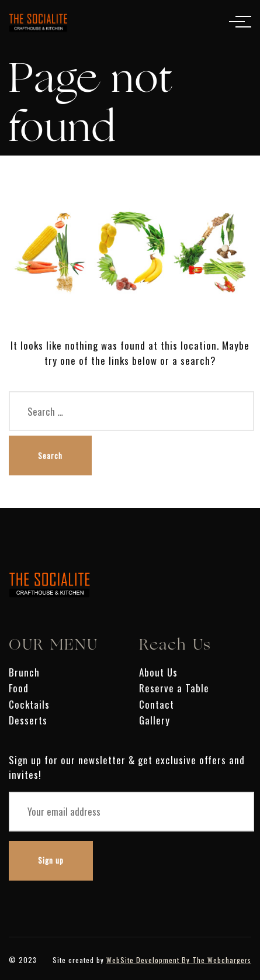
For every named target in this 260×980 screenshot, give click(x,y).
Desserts (28, 720)
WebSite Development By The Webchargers (179, 960)
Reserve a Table (174, 688)
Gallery (155, 720)
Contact (157, 704)
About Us (158, 672)
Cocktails (29, 704)
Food (19, 688)
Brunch (24, 672)
